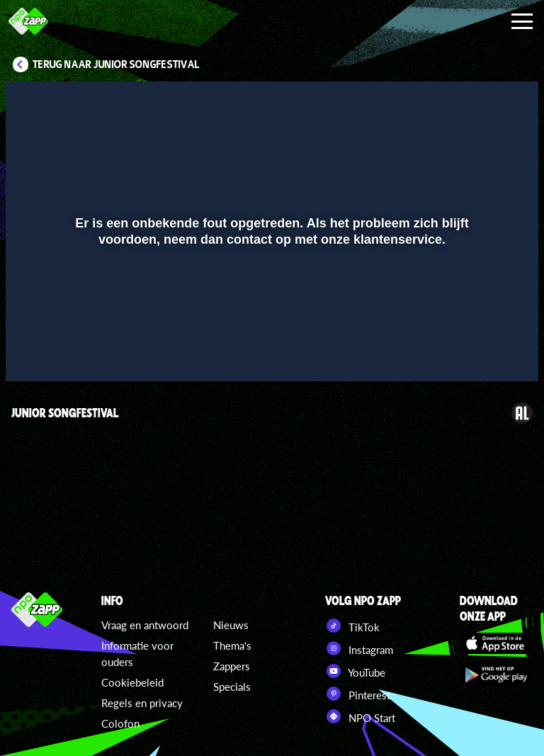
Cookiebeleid (132, 682)
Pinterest (358, 694)
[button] (34, 350)
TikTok (352, 626)
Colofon (120, 723)
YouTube (355, 671)
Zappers (232, 666)
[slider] (270, 321)
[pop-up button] (480, 350)
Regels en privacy (142, 703)
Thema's (232, 645)
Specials (232, 687)
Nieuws (231, 625)
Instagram (359, 648)
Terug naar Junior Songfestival (116, 64)
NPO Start (360, 716)
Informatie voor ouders (137, 654)
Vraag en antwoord (145, 625)
